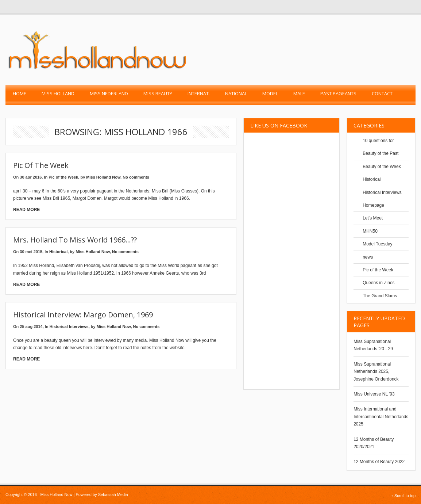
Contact (382, 93)
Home (20, 93)
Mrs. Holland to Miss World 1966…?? (75, 240)
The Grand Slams (380, 296)
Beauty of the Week (382, 167)
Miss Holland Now (103, 177)
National (236, 93)
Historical (58, 252)
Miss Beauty (158, 93)
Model (270, 93)
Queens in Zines (378, 283)
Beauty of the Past (381, 153)
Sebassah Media (113, 495)
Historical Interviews (69, 327)
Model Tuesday (377, 244)
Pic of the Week (41, 165)
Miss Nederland (109, 93)
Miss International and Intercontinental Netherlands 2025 (381, 417)
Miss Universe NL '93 (374, 394)
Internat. (199, 93)
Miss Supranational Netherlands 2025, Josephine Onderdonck (376, 372)
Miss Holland (58, 93)
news (368, 257)
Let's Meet (373, 218)
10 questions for (378, 141)
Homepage (373, 205)
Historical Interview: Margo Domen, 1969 (83, 315)
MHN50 (370, 231)
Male (299, 93)
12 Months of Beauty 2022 (379, 462)
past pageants (338, 93)
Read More (26, 210)
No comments (136, 177)
